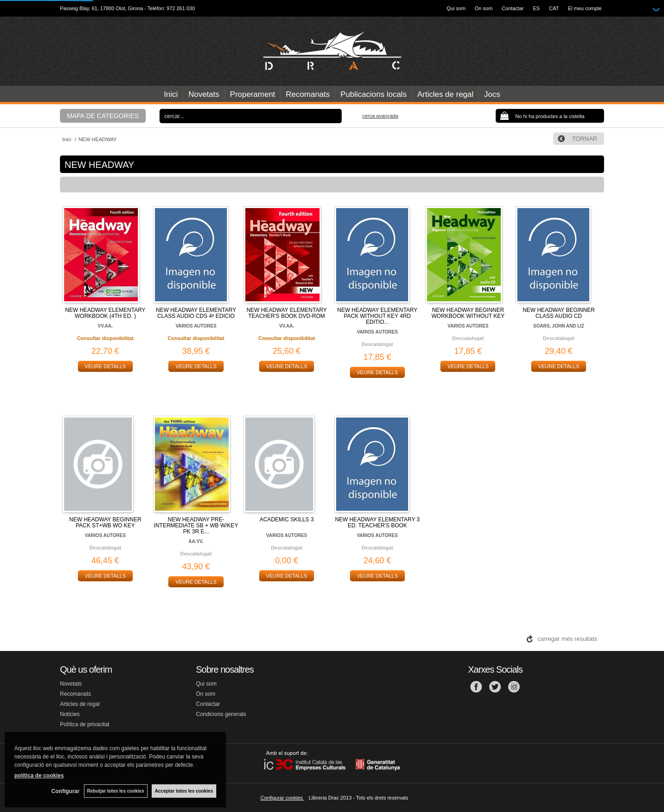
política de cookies (39, 776)
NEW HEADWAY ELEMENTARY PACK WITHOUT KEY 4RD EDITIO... (377, 316)
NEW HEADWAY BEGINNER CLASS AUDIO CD (558, 313)
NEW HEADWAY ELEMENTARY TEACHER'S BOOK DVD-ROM (287, 313)
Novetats (204, 94)
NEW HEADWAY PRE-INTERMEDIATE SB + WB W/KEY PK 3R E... (196, 525)
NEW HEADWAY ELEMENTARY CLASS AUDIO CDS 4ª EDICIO (196, 313)
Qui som (456, 8)
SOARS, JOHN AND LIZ (559, 326)
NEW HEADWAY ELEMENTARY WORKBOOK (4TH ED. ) (105, 313)
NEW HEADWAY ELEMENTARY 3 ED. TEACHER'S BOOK (377, 522)
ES (537, 8)
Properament (253, 94)
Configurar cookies (282, 798)
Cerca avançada (380, 116)
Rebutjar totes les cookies (115, 791)
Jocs (492, 94)
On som (484, 8)
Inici (171, 94)
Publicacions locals (373, 94)
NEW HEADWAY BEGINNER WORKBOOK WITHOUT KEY (468, 313)
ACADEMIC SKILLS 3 (287, 519)
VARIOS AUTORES (196, 326)
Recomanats (308, 94)
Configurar (65, 791)
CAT (554, 8)
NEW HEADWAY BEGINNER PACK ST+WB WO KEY (105, 522)
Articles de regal (445, 94)
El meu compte (585, 8)
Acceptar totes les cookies (184, 791)
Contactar (513, 8)
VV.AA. (105, 326)
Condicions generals (221, 714)
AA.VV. (196, 541)
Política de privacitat (85, 724)
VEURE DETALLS (105, 366)
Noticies (70, 714)
